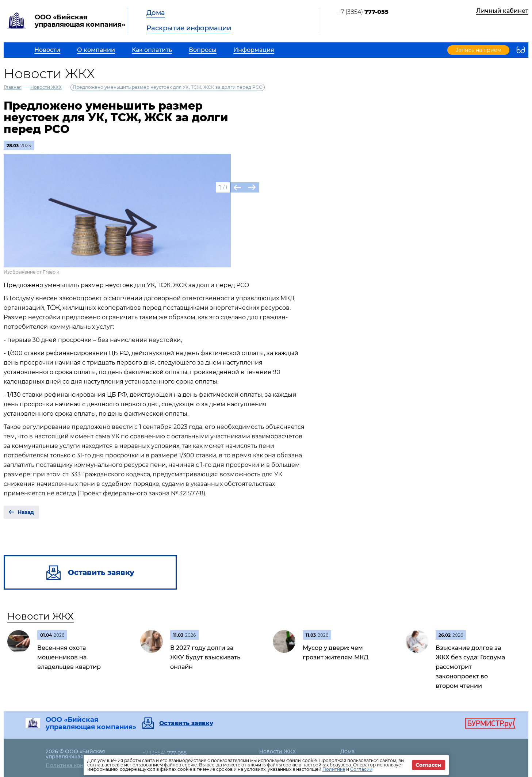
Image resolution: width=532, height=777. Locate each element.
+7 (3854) (363, 12)
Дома (156, 13)
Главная (13, 87)
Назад (26, 512)
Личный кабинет (502, 11)
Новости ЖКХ (46, 87)
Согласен (428, 765)
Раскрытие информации (189, 28)
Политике (334, 769)
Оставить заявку (186, 723)
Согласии (361, 769)
